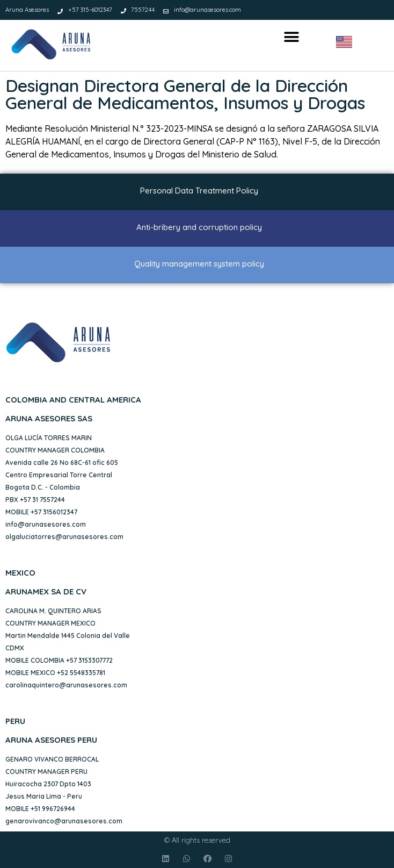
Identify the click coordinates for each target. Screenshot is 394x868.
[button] (291, 37)
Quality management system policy (199, 264)
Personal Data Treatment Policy (199, 191)
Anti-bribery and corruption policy (199, 227)
